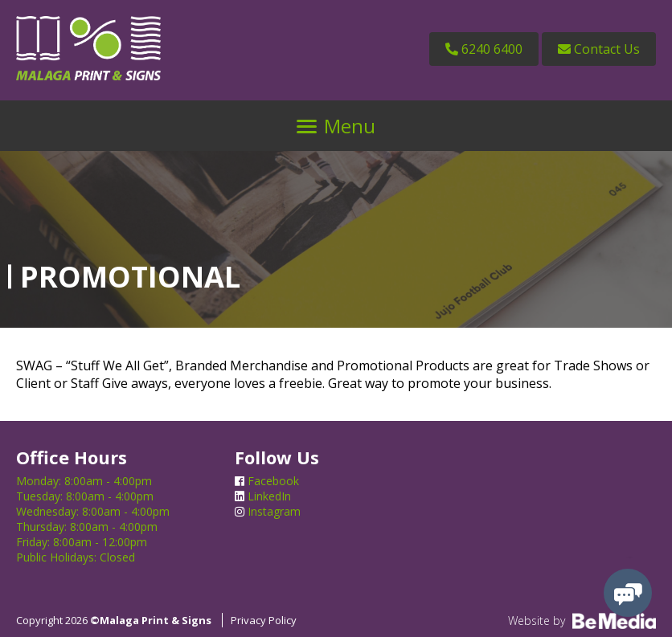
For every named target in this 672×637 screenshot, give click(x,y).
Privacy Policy (264, 620)
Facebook (267, 481)
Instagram (268, 511)
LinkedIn (263, 496)
